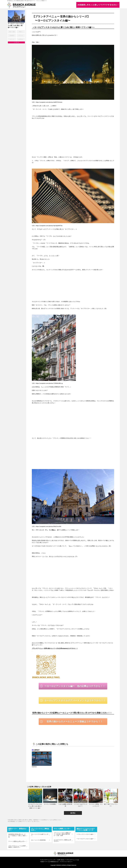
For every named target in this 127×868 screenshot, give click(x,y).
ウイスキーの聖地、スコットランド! (96, 805)
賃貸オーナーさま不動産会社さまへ (50, 862)
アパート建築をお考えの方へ (17, 841)
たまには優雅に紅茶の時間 (65, 805)
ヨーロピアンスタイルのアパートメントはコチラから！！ (75, 700)
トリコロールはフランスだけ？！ (81, 805)
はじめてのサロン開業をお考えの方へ (62, 841)
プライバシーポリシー (67, 862)
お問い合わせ (61, 860)
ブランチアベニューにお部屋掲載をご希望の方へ (17, 846)
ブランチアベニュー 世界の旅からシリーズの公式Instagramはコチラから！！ (55, 648)
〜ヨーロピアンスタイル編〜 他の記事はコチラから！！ (75, 686)
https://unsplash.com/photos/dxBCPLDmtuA (49, 102)
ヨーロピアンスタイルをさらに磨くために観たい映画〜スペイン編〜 (35, 806)
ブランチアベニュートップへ (48, 860)
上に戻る (16, 42)
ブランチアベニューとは (73, 860)
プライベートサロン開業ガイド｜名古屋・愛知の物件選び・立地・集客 (62, 834)
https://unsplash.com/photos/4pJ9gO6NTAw (49, 226)
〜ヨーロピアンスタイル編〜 (85, 839)
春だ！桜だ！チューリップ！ (111, 805)
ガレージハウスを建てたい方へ (40, 835)
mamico (34, 767)
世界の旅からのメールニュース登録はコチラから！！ (75, 721)
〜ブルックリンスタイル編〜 (85, 834)
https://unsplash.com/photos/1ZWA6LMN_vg (49, 383)
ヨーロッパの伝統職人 (50, 804)
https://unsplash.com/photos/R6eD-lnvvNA (49, 526)
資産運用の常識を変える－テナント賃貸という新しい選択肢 (17, 836)
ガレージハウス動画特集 (38, 840)
